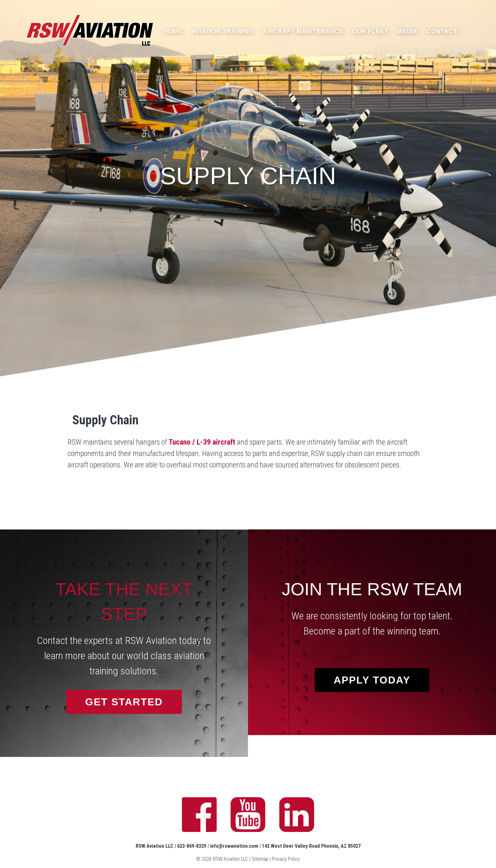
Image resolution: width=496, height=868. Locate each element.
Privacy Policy (286, 859)
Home (173, 31)
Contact (442, 31)
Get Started (124, 702)
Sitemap (260, 859)
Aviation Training (222, 31)
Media (407, 31)
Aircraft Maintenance (303, 31)
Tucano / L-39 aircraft (202, 442)
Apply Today (372, 680)
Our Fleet (370, 31)
